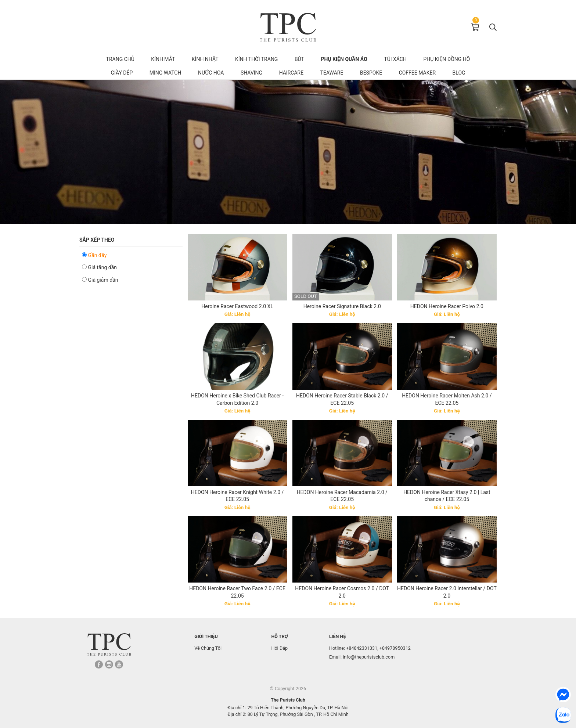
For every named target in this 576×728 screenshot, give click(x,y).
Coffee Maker (417, 73)
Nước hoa (211, 73)
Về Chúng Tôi (208, 648)
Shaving (251, 73)
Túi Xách (395, 59)
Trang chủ (120, 59)
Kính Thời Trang (256, 59)
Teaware (332, 73)
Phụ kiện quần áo (344, 59)
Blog (459, 73)
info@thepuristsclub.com (369, 657)
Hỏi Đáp (279, 648)
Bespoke (371, 73)
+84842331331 (362, 648)
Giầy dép (122, 73)
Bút (299, 59)
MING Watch (165, 73)
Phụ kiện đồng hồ (447, 59)
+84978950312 (395, 648)
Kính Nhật (205, 59)
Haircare (291, 73)
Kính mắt (163, 59)
